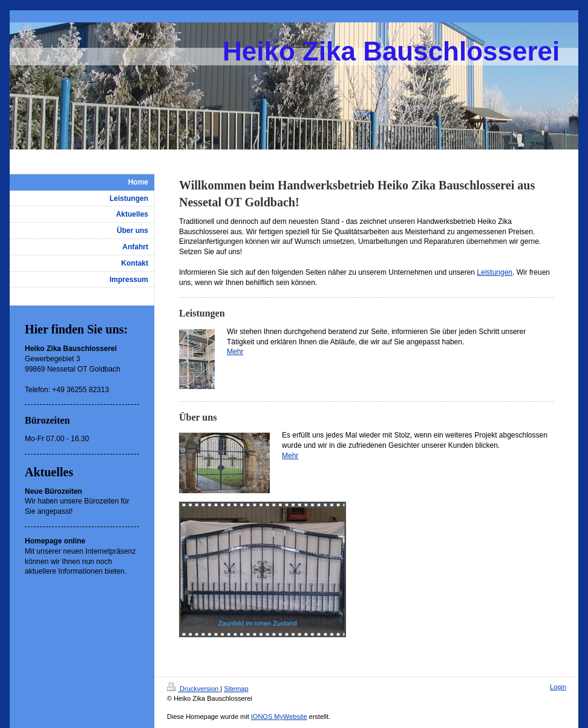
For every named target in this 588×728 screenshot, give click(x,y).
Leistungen (495, 272)
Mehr (235, 352)
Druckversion (194, 689)
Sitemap (236, 689)
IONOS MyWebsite (279, 717)
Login (558, 687)
